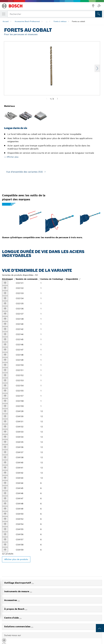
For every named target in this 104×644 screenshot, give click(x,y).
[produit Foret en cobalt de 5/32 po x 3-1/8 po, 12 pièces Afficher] (5, 452)
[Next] (57, 99)
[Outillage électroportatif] (33, 584)
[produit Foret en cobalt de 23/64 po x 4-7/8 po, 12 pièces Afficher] (5, 514)
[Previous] (47, 99)
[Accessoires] (19, 601)
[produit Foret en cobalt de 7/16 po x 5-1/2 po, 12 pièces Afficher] (5, 529)
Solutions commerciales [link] (18, 627)
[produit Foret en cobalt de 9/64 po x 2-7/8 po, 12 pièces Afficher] (5, 447)
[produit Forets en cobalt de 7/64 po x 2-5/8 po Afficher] (5, 298)
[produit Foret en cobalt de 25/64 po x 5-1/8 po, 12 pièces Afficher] (5, 519)
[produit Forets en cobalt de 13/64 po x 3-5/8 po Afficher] (5, 324)
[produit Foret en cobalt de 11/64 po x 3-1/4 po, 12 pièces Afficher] (5, 457)
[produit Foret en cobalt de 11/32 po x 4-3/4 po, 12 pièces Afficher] (5, 509)
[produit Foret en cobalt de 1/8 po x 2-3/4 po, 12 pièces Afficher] (5, 442)
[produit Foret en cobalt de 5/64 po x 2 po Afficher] (5, 288)
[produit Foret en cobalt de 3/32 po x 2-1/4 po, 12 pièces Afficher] (5, 432)
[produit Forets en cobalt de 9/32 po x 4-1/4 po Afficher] (5, 339)
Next (97, 68)
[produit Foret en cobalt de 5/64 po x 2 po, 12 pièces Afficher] (5, 427)
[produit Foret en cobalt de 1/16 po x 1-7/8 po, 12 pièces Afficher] (5, 422)
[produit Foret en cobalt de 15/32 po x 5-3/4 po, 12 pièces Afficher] (5, 540)
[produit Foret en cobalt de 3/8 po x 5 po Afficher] (5, 370)
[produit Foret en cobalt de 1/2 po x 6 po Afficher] (5, 406)
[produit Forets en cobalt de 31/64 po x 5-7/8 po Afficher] (5, 401)
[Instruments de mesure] (31, 592)
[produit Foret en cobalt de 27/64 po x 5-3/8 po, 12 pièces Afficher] (5, 524)
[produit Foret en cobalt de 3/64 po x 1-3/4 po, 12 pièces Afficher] (5, 416)
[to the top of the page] (100, 628)
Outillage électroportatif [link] (18, 583)
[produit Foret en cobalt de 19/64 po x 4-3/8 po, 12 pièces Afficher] (5, 493)
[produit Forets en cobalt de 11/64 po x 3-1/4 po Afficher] (5, 319)
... (47, 21)
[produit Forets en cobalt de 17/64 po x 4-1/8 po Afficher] (5, 334)
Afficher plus (13, 157)
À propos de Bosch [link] (15, 609)
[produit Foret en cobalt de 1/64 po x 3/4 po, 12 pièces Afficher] (5, 411)
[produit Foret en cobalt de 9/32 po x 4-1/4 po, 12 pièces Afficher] (5, 488)
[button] (4, 641)
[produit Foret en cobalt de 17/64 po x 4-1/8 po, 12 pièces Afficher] (5, 483)
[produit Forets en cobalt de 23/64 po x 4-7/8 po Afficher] (5, 365)
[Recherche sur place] (99, 14)
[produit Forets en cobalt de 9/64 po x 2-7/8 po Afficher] (5, 309)
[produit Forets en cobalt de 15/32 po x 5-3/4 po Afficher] (5, 396)
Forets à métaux (60, 21)
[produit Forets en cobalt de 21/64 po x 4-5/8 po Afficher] (5, 355)
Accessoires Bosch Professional (27, 21)
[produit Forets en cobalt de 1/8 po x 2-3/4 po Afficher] (5, 304)
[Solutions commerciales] (32, 627)
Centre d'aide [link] (12, 618)
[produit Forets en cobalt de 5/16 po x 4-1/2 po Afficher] (5, 350)
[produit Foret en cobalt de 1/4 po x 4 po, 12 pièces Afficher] (5, 478)
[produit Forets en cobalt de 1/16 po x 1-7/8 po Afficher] (5, 283)
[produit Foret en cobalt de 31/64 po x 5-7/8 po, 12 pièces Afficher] (5, 545)
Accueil (6, 21)
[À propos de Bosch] (26, 610)
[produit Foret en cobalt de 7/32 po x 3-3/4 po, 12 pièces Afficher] (5, 468)
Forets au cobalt (78, 21)
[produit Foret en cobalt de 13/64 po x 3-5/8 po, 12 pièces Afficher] (5, 463)
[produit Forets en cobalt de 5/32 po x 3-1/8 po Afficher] (5, 314)
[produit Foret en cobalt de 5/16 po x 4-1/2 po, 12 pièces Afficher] (5, 498)
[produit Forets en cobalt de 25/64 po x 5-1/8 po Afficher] (5, 375)
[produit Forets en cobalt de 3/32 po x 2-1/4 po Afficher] (5, 293)
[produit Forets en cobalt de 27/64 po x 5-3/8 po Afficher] (5, 386)
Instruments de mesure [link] (17, 591)
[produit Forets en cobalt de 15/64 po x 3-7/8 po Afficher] (5, 329)
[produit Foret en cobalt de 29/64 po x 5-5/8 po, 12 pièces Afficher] (5, 534)
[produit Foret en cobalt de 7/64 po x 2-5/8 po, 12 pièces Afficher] (5, 437)
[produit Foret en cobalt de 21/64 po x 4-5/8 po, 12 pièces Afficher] (5, 504)
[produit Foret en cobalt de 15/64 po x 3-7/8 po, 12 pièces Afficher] (5, 473)
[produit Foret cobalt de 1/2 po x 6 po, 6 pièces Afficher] (5, 550)
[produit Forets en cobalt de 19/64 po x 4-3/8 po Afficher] (5, 345)
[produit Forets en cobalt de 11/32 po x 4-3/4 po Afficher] (5, 360)
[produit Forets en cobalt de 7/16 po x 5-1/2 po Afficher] (5, 391)
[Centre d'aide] (20, 618)
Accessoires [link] (11, 600)
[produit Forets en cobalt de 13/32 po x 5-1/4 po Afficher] (5, 380)
